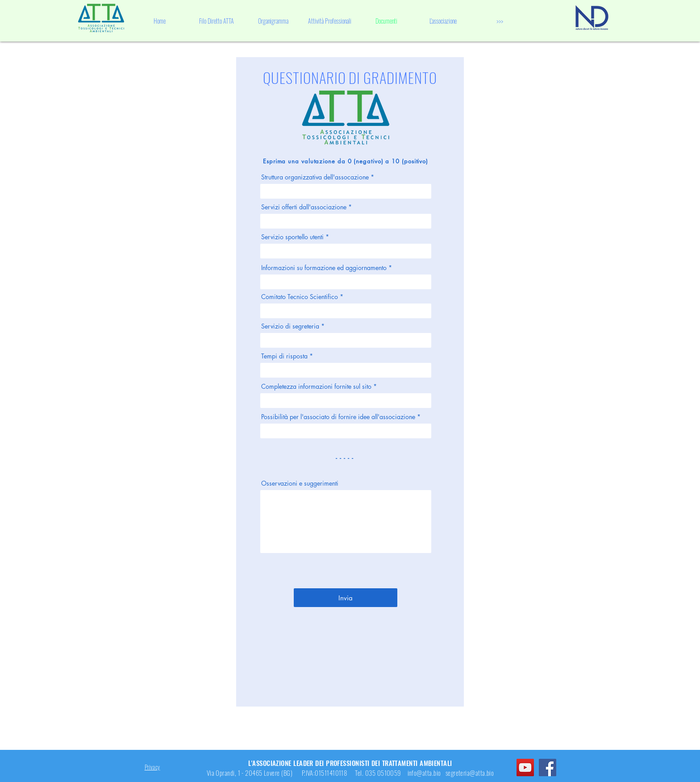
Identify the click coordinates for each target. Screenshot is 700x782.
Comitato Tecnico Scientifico (300, 297)
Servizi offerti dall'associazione (304, 207)
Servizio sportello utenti (292, 237)
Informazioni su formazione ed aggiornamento (324, 268)
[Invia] (346, 598)
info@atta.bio (424, 773)
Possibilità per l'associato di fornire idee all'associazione (338, 417)
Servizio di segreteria (290, 326)
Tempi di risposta (284, 356)
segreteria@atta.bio (470, 773)
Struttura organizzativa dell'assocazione (315, 177)
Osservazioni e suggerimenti (300, 483)
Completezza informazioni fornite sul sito (316, 387)
